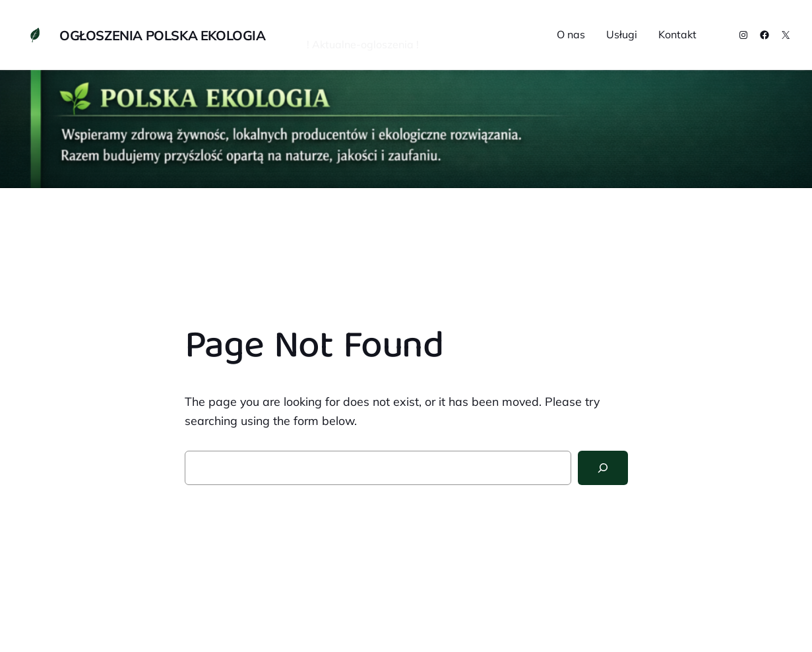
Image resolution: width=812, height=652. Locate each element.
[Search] (603, 468)
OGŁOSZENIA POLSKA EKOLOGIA (163, 35)
